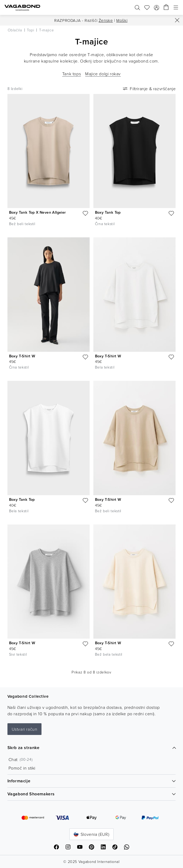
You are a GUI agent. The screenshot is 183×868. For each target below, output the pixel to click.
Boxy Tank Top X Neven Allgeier (38, 212)
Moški (122, 20)
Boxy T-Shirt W (22, 356)
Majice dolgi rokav (103, 74)
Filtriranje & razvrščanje (149, 89)
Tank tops (72, 74)
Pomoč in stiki (22, 768)
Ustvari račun (25, 729)
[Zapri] (177, 20)
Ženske (106, 20)
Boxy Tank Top (108, 212)
